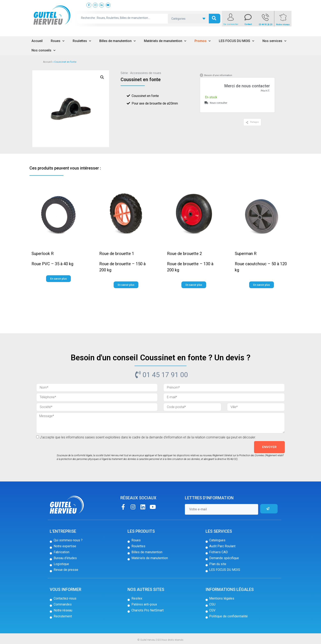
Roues (58, 41)
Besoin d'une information (218, 75)
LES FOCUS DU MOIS (237, 41)
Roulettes (82, 41)
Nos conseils (44, 50)
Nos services (274, 41)
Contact (248, 24)
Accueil (37, 41)
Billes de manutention (118, 41)
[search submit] (215, 19)
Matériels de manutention (165, 41)
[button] (252, 122)
